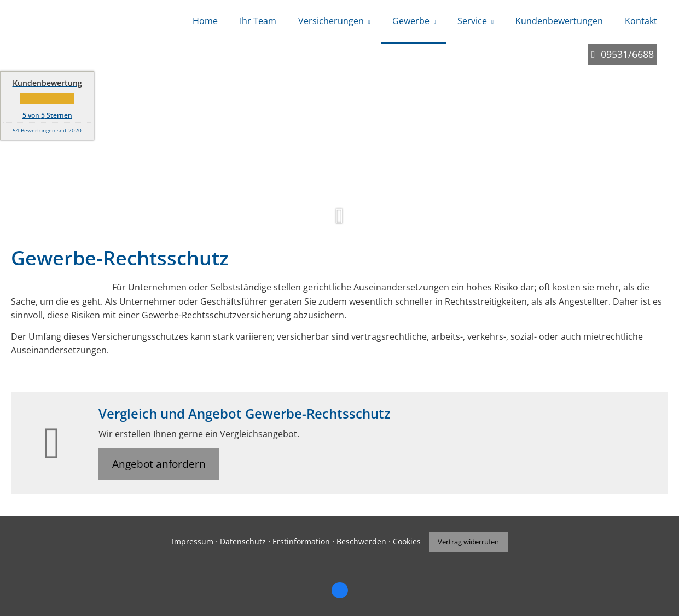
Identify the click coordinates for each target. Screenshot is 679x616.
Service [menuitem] (472, 21)
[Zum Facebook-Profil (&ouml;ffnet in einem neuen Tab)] (340, 590)
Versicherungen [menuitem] (331, 21)
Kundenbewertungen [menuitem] (559, 21)
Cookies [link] (407, 541)
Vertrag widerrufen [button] (468, 542)
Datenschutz (243, 541)
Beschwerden (361, 541)
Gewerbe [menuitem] (411, 21)
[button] (339, 222)
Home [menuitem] (205, 21)
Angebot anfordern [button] (159, 464)
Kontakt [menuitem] (641, 21)
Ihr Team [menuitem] (258, 21)
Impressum (193, 541)
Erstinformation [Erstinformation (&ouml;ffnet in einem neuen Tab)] (301, 541)
